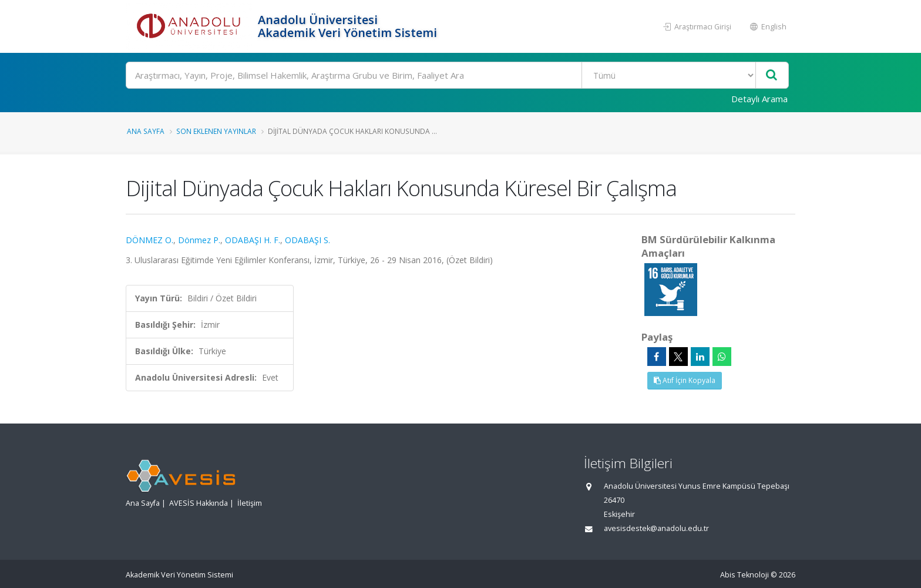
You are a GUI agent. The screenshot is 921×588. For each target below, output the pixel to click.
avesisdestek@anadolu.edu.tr (656, 528)
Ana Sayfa (146, 131)
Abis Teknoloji (744, 575)
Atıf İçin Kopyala (685, 380)
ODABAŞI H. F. (253, 240)
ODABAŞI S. (307, 240)
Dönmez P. (199, 240)
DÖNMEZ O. (149, 240)
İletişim (250, 503)
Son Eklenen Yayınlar (216, 131)
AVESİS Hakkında (199, 503)
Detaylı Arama (759, 99)
